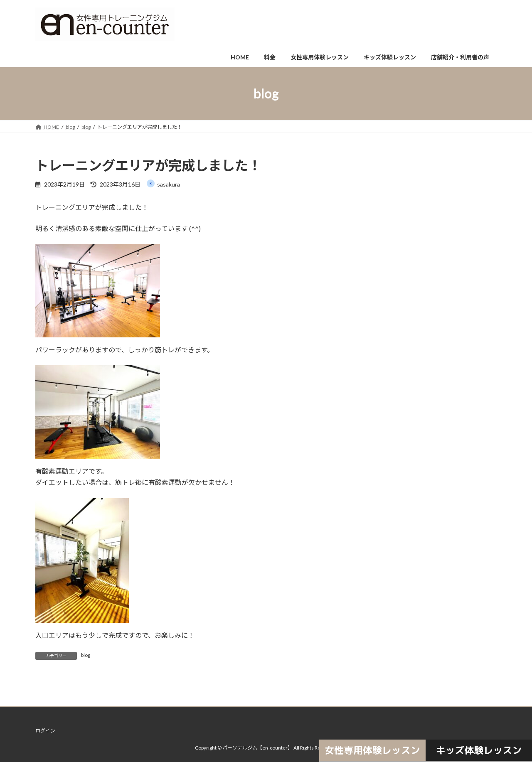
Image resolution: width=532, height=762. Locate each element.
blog (86, 655)
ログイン (45, 731)
